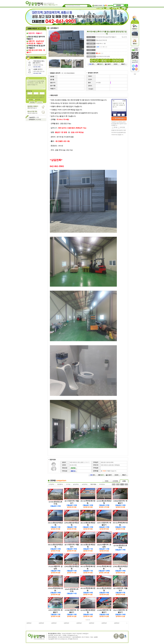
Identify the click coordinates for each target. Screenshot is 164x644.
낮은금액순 (85, 484)
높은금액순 (76, 484)
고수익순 (68, 484)
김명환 (35, 69)
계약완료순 (102, 484)
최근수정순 (93, 484)
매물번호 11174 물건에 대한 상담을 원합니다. (119, 107)
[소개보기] (86, 462)
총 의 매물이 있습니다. (109, 471)
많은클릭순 (60, 484)
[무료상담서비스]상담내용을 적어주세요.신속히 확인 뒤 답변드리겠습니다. (36, 84)
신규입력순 (51, 484)
